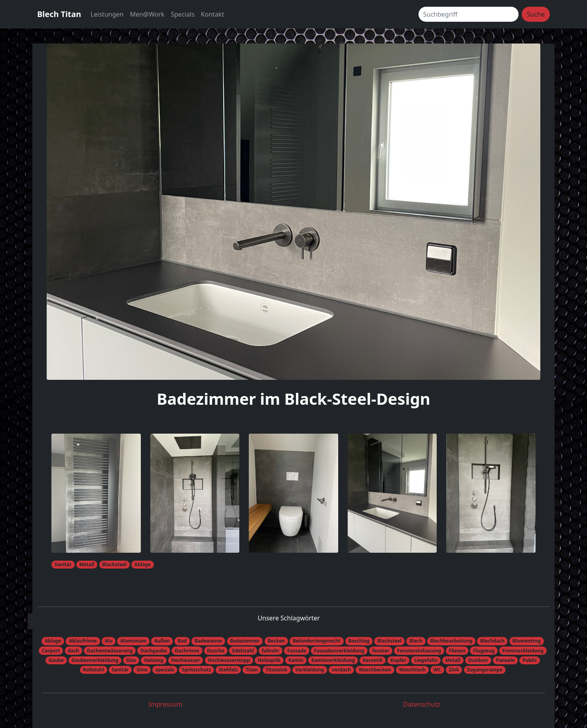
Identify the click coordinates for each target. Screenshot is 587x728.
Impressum (165, 704)
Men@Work (147, 14)
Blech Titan (59, 14)
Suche (536, 14)
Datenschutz (422, 704)
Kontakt (213, 14)
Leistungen (107, 14)
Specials (183, 14)
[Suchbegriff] (469, 14)
